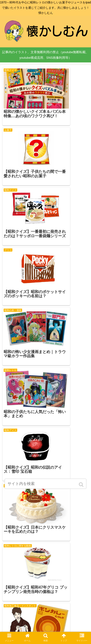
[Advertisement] (45, 405)
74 (61, 598)
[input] (46, 484)
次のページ (46, 582)
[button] (82, 485)
